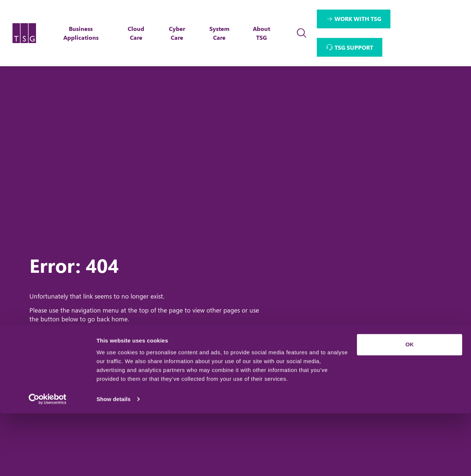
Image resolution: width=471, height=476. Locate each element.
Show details (114, 461)
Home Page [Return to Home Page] (63, 345)
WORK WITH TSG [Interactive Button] (358, 19)
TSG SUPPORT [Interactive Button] (354, 47)
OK (410, 407)
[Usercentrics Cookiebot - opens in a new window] (48, 462)
